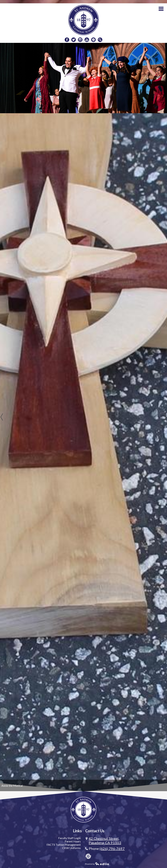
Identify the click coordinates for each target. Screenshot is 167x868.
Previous (2, 417)
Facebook (67, 40)
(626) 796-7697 (112, 848)
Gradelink (88, 856)
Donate (93, 40)
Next (165, 417)
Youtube (87, 40)
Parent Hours (73, 841)
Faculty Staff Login (69, 838)
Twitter (74, 40)
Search (100, 40)
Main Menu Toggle (161, 9)
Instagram (80, 40)
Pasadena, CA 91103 (105, 840)
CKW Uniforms (71, 848)
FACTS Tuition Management (64, 845)
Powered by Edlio (97, 864)
